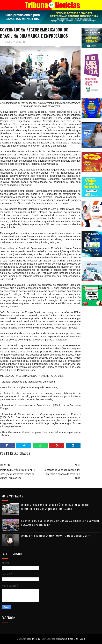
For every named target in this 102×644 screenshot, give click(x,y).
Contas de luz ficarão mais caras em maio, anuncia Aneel (56, 536)
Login (82, 639)
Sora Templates (33, 639)
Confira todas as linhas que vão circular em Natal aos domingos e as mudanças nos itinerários (55, 507)
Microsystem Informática (67, 639)
